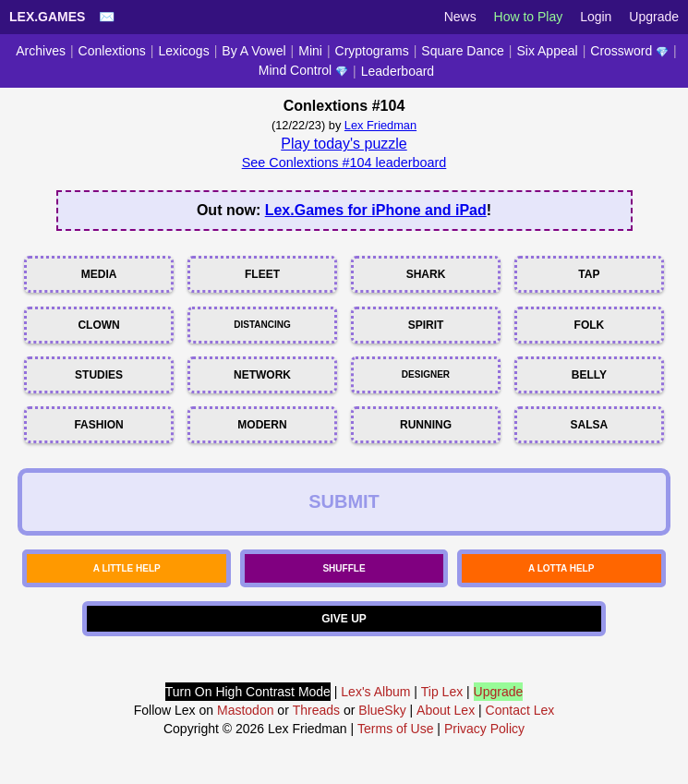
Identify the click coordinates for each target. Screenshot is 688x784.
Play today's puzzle (344, 144)
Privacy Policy (484, 729)
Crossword (629, 51)
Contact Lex (520, 710)
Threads (316, 710)
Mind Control (303, 70)
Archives (41, 51)
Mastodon (245, 710)
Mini (310, 51)
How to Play (529, 17)
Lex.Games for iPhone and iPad (376, 210)
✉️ (107, 17)
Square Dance (463, 51)
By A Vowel (253, 51)
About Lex (446, 710)
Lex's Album (375, 692)
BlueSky (382, 710)
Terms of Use (395, 729)
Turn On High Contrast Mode (248, 692)
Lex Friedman (380, 125)
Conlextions (112, 51)
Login (596, 17)
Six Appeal (547, 51)
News (460, 17)
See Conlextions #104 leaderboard (344, 163)
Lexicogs (183, 51)
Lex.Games (47, 17)
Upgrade (654, 17)
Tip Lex (442, 692)
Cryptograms (372, 51)
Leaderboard (398, 71)
